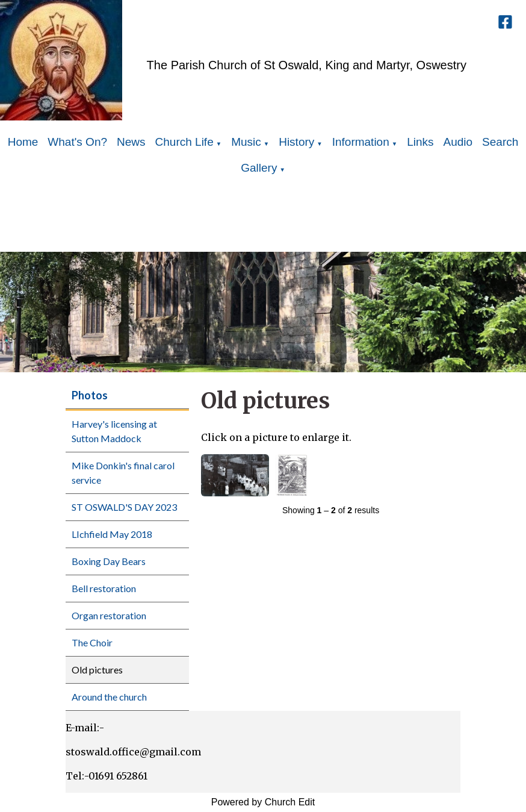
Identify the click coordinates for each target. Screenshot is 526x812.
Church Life (184, 142)
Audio (458, 142)
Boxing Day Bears (109, 561)
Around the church (109, 697)
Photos (90, 395)
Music (246, 142)
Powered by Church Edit (263, 802)
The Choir (92, 642)
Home (23, 142)
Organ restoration (109, 615)
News (131, 142)
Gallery (259, 168)
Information (361, 142)
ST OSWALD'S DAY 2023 (124, 507)
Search (500, 142)
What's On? (77, 142)
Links (420, 142)
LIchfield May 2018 (112, 534)
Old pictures (97, 670)
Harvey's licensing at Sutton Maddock (114, 431)
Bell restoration (104, 588)
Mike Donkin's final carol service (123, 473)
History (296, 142)
